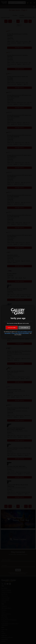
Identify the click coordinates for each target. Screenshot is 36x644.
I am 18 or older (12, 328)
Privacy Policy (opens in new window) (20, 333)
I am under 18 (24, 328)
